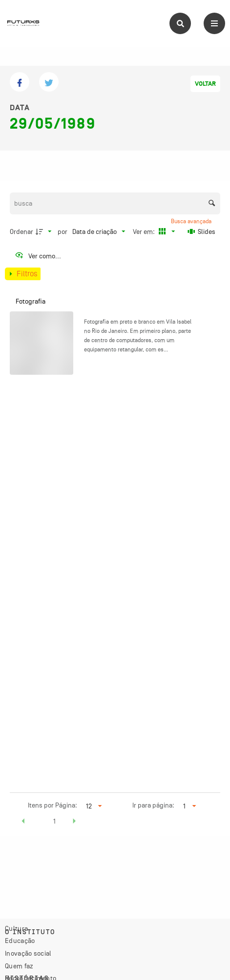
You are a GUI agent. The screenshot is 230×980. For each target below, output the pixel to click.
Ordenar (21, 231)
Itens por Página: (52, 805)
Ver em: (145, 231)
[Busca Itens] (115, 203)
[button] (23, 823)
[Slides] (202, 231)
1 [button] (54, 821)
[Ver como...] (38, 256)
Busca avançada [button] (192, 221)
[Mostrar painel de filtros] (23, 274)
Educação (20, 941)
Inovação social (28, 953)
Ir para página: (153, 805)
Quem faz (19, 966)
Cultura (16, 928)
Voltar (205, 84)
